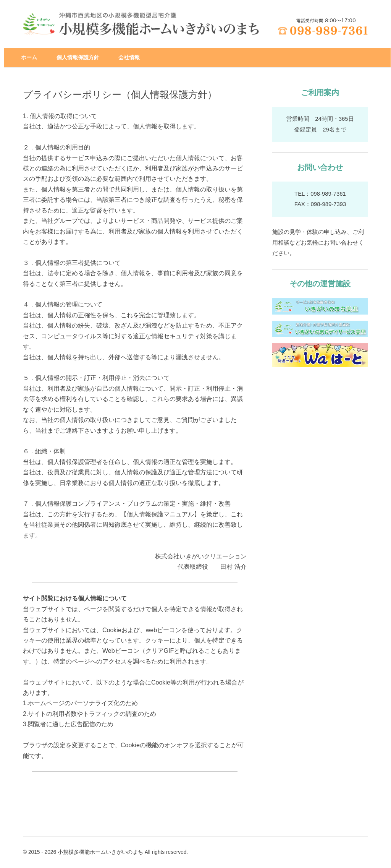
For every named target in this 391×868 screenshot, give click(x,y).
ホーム (29, 58)
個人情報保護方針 (78, 58)
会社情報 (129, 58)
